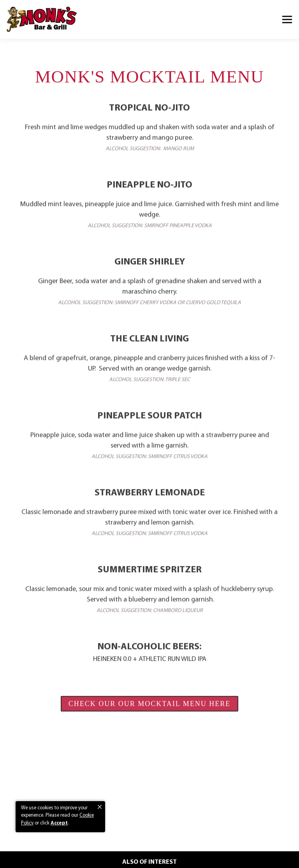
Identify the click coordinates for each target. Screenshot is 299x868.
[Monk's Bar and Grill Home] (42, 19)
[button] (100, 807)
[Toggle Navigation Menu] (287, 20)
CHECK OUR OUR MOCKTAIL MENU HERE (149, 705)
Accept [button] (59, 823)
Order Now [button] (150, 842)
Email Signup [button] (149, 858)
